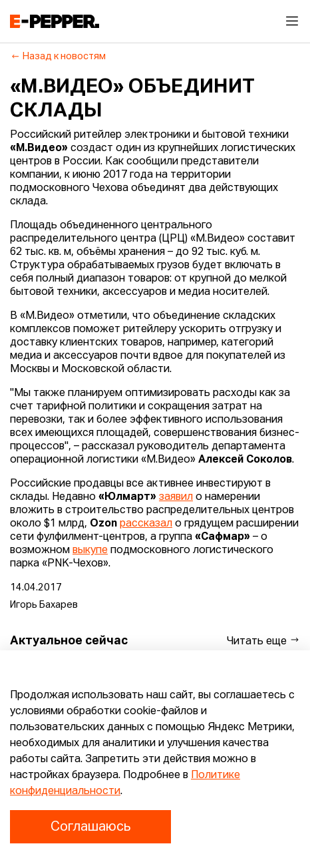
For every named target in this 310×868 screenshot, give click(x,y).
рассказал (146, 524)
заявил (176, 497)
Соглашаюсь (90, 827)
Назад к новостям (58, 57)
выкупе (90, 550)
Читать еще (263, 641)
